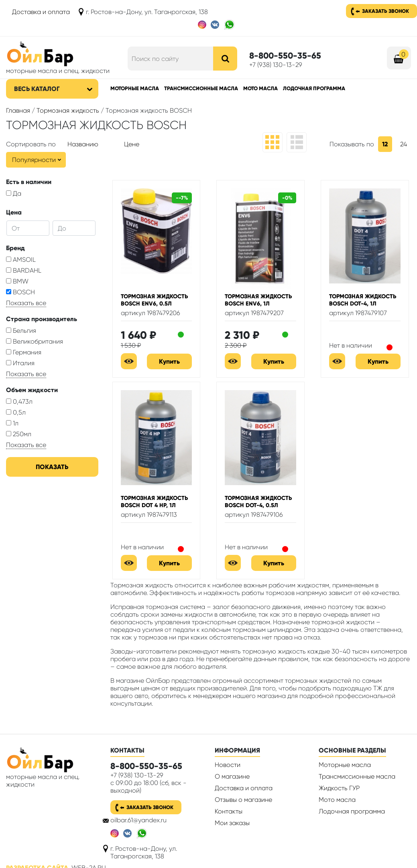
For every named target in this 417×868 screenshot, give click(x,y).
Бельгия (21, 331)
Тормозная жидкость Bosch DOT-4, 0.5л (258, 502)
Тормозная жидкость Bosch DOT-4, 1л (363, 300)
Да (14, 193)
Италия (20, 363)
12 (385, 144)
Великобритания (35, 341)
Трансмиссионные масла (201, 88)
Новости (228, 765)
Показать (52, 467)
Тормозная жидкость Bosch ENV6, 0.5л (154, 300)
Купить (169, 361)
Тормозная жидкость (68, 110)
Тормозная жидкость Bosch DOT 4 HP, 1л (154, 502)
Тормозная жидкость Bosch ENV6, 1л (258, 300)
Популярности (34, 160)
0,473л (19, 402)
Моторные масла (135, 88)
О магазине (232, 776)
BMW (17, 281)
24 (404, 144)
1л (12, 423)
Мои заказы (232, 823)
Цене (132, 144)
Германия (24, 352)
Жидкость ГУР (339, 788)
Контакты (229, 811)
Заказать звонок (385, 11)
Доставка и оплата (41, 12)
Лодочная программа (314, 88)
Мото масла (260, 88)
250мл (19, 434)
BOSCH (20, 292)
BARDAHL (24, 270)
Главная (18, 110)
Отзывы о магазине (243, 800)
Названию (83, 144)
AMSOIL (21, 260)
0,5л (16, 412)
